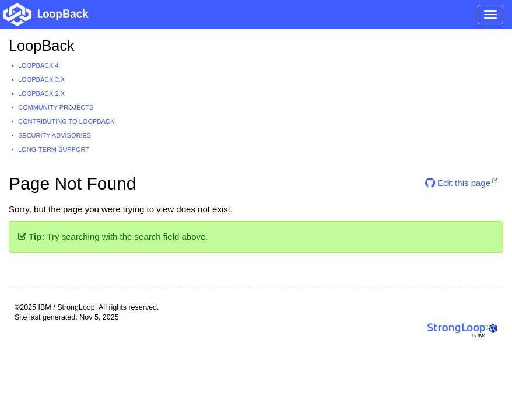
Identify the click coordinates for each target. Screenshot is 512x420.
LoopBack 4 (38, 65)
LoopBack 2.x (41, 93)
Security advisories (55, 135)
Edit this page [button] (458, 183)
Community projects (56, 107)
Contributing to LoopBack (66, 121)
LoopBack (42, 45)
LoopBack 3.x (41, 79)
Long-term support (54, 149)
